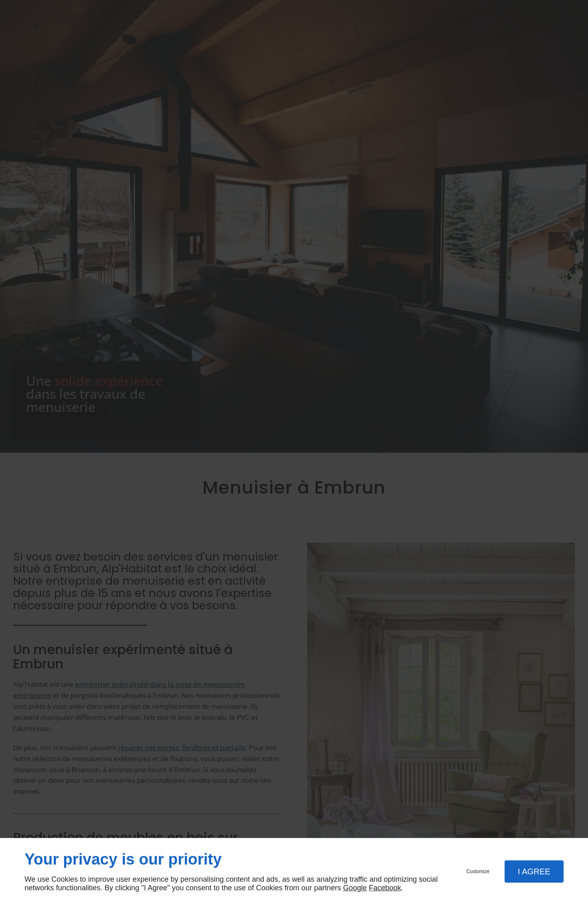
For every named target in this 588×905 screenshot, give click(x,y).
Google (355, 888)
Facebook (385, 888)
